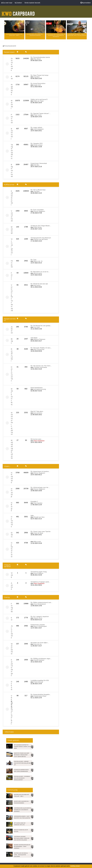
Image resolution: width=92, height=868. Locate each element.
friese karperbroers (37, 388)
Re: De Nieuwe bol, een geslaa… (41, 326)
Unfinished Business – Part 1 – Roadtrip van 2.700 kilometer (77, 35)
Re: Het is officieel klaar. (38, 190)
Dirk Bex (37, 165)
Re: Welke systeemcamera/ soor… (42, 602)
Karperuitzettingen (12, 668)
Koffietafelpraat (12, 198)
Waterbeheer (12, 649)
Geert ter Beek (39, 533)
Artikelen (12, 330)
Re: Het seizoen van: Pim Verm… (41, 366)
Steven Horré (38, 618)
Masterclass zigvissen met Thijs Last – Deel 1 (14, 35)
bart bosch (37, 285)
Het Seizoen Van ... (12, 375)
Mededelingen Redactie (12, 449)
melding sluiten (75, 866)
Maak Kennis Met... (12, 398)
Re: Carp (33, 260)
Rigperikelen (12, 90)
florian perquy (38, 145)
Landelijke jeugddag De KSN (40, 680)
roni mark (37, 327)
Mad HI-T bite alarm (37, 411)
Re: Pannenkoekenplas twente (40, 57)
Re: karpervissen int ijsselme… (40, 471)
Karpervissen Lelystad (38, 625)
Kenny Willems (39, 573)
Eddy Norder (38, 227)
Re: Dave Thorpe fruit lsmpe (39, 75)
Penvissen (12, 119)
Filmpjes (12, 264)
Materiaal (12, 105)
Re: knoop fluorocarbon (38, 83)
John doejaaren (39, 129)
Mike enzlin (37, 542)
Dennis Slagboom (39, 211)
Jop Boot (37, 77)
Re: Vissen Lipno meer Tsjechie (41, 532)
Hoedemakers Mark (12, 717)
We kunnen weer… (37, 439)
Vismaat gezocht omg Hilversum (41, 238)
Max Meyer (37, 59)
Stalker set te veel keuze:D (39, 99)
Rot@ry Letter (12, 355)
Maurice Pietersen (40, 339)
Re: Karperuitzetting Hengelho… (41, 694)
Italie (32, 516)
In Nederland (12, 478)
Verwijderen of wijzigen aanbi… (40, 582)
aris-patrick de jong (40, 389)
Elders (12, 535)
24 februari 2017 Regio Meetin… (41, 226)
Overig (7, 597)
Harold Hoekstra (39, 660)
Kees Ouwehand (39, 441)
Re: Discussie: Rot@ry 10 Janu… (41, 348)
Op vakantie (12, 522)
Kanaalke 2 (34, 502)
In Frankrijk (12, 493)
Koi (12, 619)
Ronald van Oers (39, 517)
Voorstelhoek (12, 216)
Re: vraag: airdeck (36, 127)
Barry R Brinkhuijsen (40, 626)
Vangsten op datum (12, 152)
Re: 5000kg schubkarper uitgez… (41, 659)
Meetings (12, 230)
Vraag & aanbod (7, 566)
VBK (11, 698)
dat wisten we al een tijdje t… (40, 643)
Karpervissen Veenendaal (39, 163)
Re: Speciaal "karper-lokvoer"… (41, 113)
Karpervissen (9, 52)
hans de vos (38, 644)
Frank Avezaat (38, 682)
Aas (12, 77)
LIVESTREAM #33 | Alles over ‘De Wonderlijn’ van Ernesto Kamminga (56, 35)
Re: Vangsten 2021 (37, 143)
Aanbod (12, 586)
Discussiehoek (12, 64)
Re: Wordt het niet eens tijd (39, 284)
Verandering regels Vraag (39, 572)
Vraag (12, 575)
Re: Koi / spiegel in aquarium (40, 617)
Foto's (12, 276)
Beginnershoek (12, 170)
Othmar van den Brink (41, 239)
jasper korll (37, 85)
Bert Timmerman (39, 349)
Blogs (12, 341)
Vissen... (7, 466)
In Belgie (12, 507)
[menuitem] (86, 3)
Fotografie (12, 608)
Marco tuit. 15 (38, 261)
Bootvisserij (12, 134)
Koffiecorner (9, 185)
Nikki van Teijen (39, 101)
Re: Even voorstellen (37, 210)
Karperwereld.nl (10, 320)
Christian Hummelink (40, 367)
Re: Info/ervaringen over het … (40, 487)
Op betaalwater (12, 550)
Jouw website (12, 632)
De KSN (12, 686)
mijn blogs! (34, 338)
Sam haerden (38, 503)
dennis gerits (38, 273)
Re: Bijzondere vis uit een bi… (40, 272)
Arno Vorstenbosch (40, 604)
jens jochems (38, 413)
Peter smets (38, 115)
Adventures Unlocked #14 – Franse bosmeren (35, 35)
